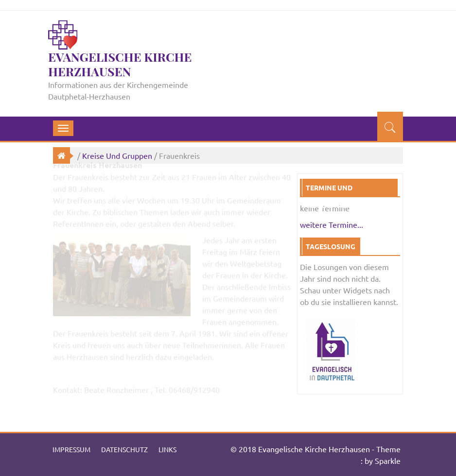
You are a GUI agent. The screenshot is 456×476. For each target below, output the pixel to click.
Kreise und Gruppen (117, 155)
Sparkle (388, 460)
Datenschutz (124, 449)
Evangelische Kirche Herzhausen (120, 64)
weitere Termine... (332, 224)
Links (167, 449)
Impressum (71, 449)
